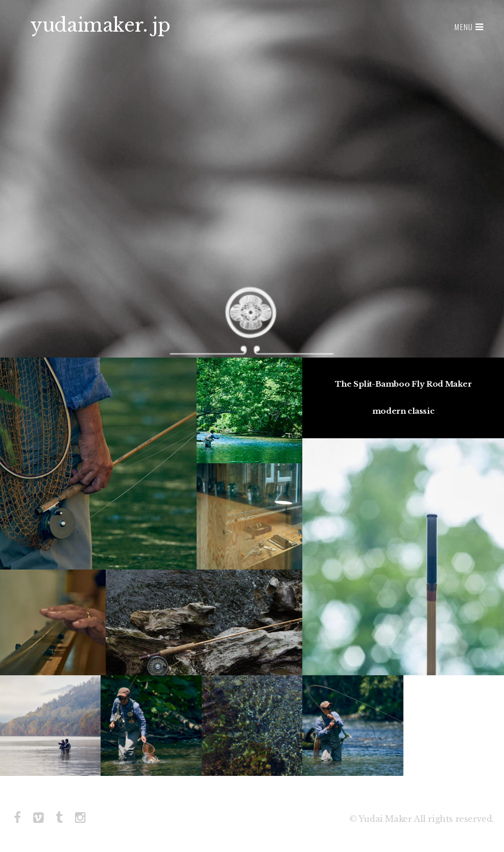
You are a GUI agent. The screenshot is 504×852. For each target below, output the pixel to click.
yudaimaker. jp (100, 25)
